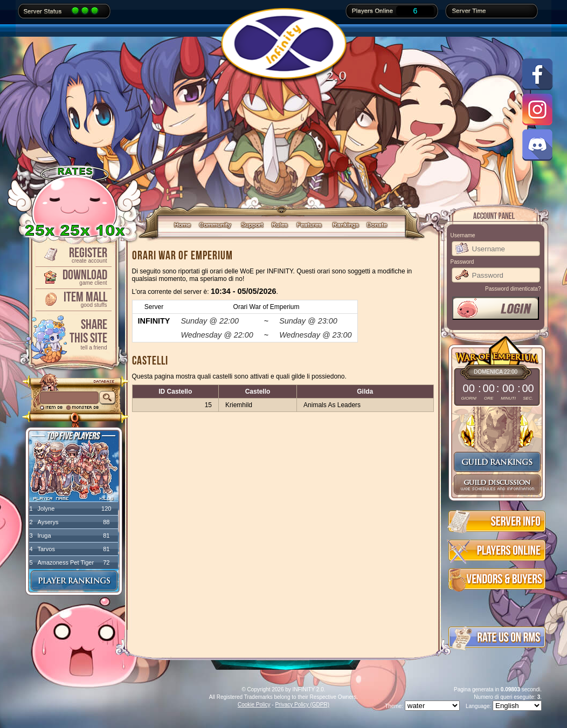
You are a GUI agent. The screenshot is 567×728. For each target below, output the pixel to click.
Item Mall (73, 298)
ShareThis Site (73, 334)
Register (73, 254)
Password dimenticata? (513, 289)
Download (73, 276)
